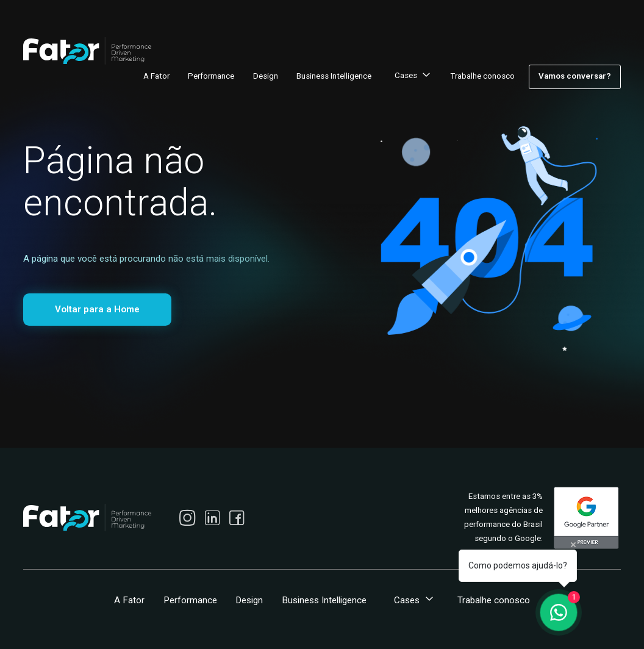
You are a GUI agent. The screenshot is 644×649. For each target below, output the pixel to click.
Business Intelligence (334, 76)
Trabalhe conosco (482, 76)
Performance (211, 76)
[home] (87, 51)
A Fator (156, 76)
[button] (411, 77)
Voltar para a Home (97, 309)
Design (266, 76)
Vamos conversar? (575, 76)
